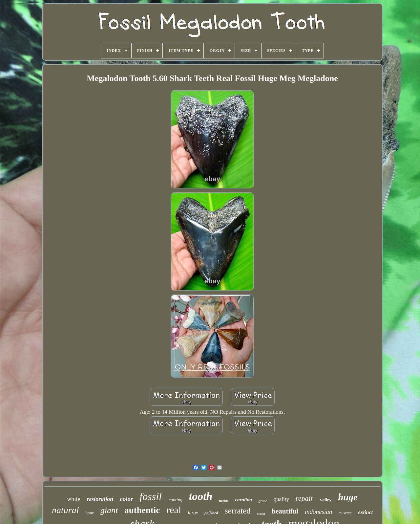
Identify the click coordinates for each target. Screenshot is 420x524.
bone (90, 513)
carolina (243, 500)
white (73, 499)
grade (263, 501)
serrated (238, 511)
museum (345, 513)
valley (326, 500)
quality (281, 499)
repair (304, 498)
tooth (201, 496)
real (174, 510)
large (193, 513)
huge (348, 497)
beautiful (285, 511)
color (126, 499)
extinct (366, 512)
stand (261, 513)
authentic (142, 510)
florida (224, 501)
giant (109, 510)
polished (211, 513)
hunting (175, 500)
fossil (151, 496)
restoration (100, 499)
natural (65, 510)
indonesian (318, 512)
